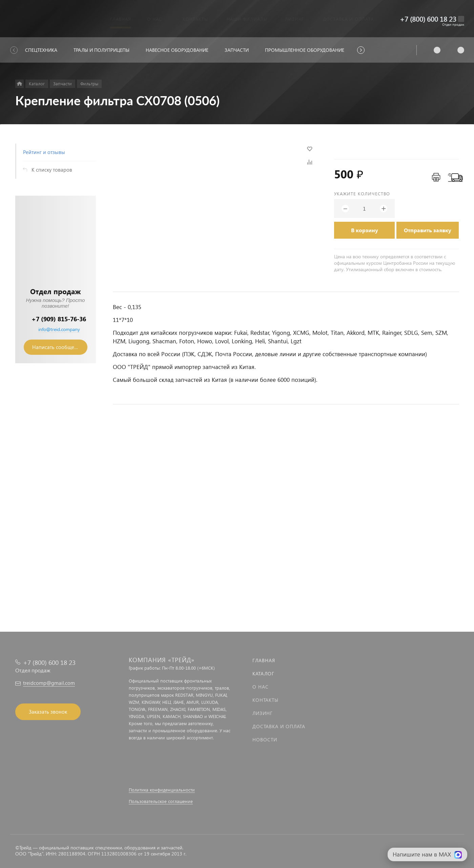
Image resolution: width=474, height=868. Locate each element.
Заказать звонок (48, 712)
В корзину (365, 230)
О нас (261, 687)
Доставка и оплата (279, 726)
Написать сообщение (58, 347)
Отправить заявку (428, 230)
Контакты (265, 700)
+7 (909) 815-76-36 (59, 319)
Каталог (263, 674)
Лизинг (263, 713)
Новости (265, 740)
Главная (264, 660)
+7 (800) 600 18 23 (428, 19)
